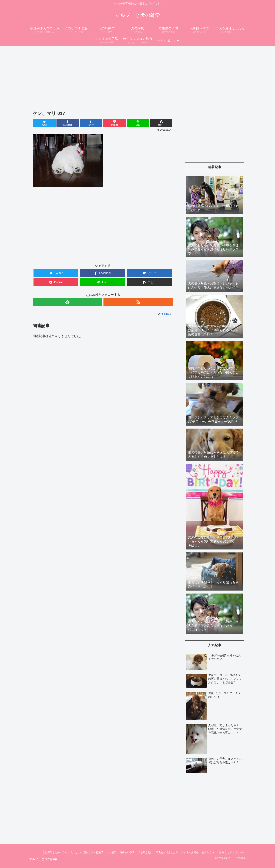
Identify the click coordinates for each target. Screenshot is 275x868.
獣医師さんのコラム (53, 852)
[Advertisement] (133, 74)
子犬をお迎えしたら (166, 852)
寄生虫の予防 (125, 852)
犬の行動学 (95, 852)
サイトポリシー (236, 852)
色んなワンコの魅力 (212, 852)
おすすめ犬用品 (189, 852)
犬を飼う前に (144, 852)
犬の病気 (109, 852)
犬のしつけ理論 (76, 852)
